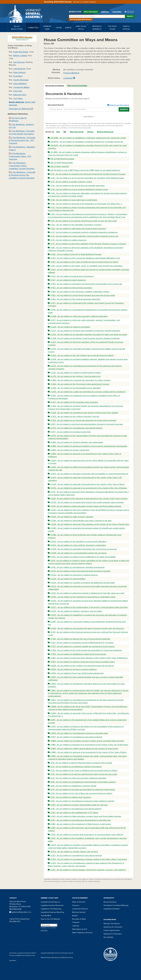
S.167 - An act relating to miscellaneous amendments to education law (79, 820)
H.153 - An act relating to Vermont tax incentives (70, 288)
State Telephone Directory (82, 933)
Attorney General (79, 912)
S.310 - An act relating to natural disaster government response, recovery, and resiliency (87, 870)
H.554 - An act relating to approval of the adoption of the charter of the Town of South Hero (89, 524)
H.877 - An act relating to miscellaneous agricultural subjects (75, 737)
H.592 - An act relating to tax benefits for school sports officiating (77, 542)
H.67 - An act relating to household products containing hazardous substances (83, 232)
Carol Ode (18, 91)
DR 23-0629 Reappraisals (60, 163)
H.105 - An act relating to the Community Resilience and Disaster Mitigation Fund (84, 258)
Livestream (68, 78)
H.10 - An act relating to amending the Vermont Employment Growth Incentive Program (87, 174)
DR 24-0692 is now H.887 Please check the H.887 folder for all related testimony (84, 170)
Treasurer (76, 922)
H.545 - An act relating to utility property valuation (71, 517)
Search (130, 16)
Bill (65, 132)
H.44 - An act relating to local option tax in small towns (72, 200)
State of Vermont (79, 902)
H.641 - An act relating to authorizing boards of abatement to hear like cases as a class (86, 593)
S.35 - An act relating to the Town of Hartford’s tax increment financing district (83, 770)
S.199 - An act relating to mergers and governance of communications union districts (85, 835)
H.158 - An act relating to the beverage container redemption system (79, 292)
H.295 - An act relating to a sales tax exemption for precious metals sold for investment (87, 392)
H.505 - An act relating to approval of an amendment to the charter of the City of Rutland (87, 488)
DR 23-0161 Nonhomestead (61, 159)
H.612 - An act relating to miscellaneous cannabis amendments (76, 567)
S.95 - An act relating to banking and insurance (69, 797)
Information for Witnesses (21, 109)
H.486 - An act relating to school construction (69, 450)
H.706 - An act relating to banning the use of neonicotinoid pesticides (79, 639)
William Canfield (20, 56)
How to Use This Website (50, 919)
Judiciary (76, 926)
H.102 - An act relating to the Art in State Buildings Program (75, 254)
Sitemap (107, 924)
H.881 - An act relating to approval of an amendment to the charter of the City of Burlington (88, 745)
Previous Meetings (71, 73)
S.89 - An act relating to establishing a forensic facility (72, 786)
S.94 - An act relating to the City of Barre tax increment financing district (80, 793)
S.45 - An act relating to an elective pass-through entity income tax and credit (82, 774)
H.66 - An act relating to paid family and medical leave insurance (77, 229)
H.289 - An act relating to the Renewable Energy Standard (74, 388)
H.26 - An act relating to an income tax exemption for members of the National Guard (86, 178)
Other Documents (77, 132)
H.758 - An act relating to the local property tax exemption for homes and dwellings (85, 650)
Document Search (89, 105)
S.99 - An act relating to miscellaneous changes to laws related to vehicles (81, 801)
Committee (117, 12)
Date (58, 132)
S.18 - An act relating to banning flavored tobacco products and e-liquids (80, 763)
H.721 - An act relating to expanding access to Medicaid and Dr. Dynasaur (81, 643)
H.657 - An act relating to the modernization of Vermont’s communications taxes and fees (88, 607)
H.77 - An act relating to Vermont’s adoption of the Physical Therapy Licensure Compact (87, 244)
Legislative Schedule (112, 909)
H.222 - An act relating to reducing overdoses (69, 327)
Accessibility (108, 937)
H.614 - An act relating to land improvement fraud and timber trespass (79, 571)
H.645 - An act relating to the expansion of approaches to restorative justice (82, 597)
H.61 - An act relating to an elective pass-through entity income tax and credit (82, 221)
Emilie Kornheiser (21, 52)
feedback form (21, 955)
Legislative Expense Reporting (52, 912)
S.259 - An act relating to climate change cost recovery (73, 852)
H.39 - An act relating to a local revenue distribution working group (78, 189)
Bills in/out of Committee (77, 86)
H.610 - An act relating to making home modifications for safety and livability (82, 557)
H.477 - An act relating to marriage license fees (69, 432)
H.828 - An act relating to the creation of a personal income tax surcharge (81, 666)
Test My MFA (46, 916)
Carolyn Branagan (21, 80)
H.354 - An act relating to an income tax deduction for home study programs (82, 420)
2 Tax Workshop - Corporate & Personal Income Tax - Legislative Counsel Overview (22, 175)
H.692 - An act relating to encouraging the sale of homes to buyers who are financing (86, 628)
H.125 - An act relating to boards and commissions (71, 276)
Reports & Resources (105, 132)
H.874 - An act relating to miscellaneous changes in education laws (78, 733)
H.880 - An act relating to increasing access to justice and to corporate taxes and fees (86, 741)
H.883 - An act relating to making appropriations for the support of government (83, 749)
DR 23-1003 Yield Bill (58, 167)
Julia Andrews (19, 69)
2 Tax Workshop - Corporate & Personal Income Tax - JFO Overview (22, 140)
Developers (13, 960)
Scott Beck (18, 76)
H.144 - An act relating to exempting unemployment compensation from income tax (85, 284)
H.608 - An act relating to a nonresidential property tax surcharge (77, 553)
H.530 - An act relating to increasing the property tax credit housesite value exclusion (86, 502)
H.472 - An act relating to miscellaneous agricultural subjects (75, 428)
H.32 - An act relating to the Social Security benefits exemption (76, 186)
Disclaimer (44, 931)
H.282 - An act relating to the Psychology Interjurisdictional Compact (79, 384)
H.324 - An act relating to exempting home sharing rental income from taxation (83, 413)
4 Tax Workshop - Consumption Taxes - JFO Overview (20, 156)
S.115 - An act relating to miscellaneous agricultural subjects (75, 809)
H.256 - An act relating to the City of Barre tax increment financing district (81, 355)
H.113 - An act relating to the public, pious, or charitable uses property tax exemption (85, 266)
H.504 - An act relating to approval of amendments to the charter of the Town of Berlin (86, 484)
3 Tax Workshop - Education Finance (22, 148)
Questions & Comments (113, 927)
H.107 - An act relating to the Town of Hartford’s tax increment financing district (83, 262)
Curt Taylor (18, 98)
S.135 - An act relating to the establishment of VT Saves (73, 813)
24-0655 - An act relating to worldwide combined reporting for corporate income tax (85, 142)
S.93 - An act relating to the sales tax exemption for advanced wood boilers (81, 790)
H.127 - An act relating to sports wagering (67, 280)
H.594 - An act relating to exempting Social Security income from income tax (82, 549)
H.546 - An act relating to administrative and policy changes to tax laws (80, 521)
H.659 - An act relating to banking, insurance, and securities (75, 611)
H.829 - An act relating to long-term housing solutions (72, 669)
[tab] (55, 86)
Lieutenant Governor (80, 909)
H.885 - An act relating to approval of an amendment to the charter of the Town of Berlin (87, 752)
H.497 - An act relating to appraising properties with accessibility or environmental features (88, 474)
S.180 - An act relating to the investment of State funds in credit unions (79, 824)
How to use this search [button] (118, 105)
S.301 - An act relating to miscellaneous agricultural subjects (75, 855)
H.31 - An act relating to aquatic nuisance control (70, 182)
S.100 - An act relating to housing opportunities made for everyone (78, 805)
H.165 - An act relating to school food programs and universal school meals (81, 295)
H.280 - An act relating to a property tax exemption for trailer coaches (79, 380)
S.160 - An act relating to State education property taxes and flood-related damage (84, 816)
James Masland (20, 84)
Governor (76, 905)
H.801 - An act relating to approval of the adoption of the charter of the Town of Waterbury (88, 658)
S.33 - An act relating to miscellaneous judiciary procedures (75, 767)
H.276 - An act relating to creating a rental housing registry (74, 373)
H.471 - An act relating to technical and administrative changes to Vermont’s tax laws (85, 424)
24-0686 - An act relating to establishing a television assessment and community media (87, 138)
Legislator (105, 12)
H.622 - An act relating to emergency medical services (73, 575)
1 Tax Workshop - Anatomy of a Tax (21, 126)
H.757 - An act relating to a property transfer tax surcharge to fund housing (81, 646)
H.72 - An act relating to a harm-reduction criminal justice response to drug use (83, 236)
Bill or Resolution (91, 12)
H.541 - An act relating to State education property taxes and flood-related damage (84, 506)
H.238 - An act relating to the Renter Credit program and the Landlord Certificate (84, 338)
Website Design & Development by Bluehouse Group (57, 958)
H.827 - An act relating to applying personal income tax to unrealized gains (81, 662)
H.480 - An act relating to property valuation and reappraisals (75, 442)
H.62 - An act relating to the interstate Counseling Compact (75, 225)
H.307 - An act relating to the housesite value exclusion (73, 402)
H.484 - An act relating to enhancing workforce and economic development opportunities (88, 446)
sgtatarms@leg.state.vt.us (20, 912)
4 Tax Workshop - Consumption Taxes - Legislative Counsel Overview (22, 166)
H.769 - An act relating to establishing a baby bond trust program (77, 654)
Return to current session (84, 2)
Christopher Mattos (21, 87)
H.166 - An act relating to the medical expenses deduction (74, 299)
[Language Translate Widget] (49, 925)
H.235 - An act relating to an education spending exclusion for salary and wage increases (87, 335)
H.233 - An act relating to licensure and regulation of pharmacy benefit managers (84, 331)
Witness (90, 132)
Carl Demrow (19, 62)
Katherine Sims (20, 95)
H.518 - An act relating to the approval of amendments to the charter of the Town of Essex (88, 499)
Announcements (110, 902)
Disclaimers (115, 924)
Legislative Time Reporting (51, 909)
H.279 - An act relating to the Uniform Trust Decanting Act (74, 376)
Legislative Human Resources (52, 905)
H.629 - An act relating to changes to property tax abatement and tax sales (81, 583)
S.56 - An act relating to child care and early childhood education (77, 778)
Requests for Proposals (112, 934)
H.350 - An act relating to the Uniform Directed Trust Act (74, 417)
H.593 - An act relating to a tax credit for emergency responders (77, 545)
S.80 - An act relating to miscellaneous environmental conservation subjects (82, 782)
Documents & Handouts (55, 86)
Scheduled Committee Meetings (116, 905)
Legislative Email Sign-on (50, 902)
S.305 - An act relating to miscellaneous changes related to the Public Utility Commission (87, 859)
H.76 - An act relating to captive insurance (67, 240)
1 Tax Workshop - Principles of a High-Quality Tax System (22, 132)
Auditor (75, 916)
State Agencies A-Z (80, 929)
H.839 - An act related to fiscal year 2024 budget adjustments (76, 673)
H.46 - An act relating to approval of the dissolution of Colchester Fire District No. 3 (85, 204)
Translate (51, 928)
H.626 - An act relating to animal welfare (67, 579)
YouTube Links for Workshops (18, 119)
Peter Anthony (19, 72)
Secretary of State (79, 919)
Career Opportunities (112, 930)
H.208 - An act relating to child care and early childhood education (78, 316)
